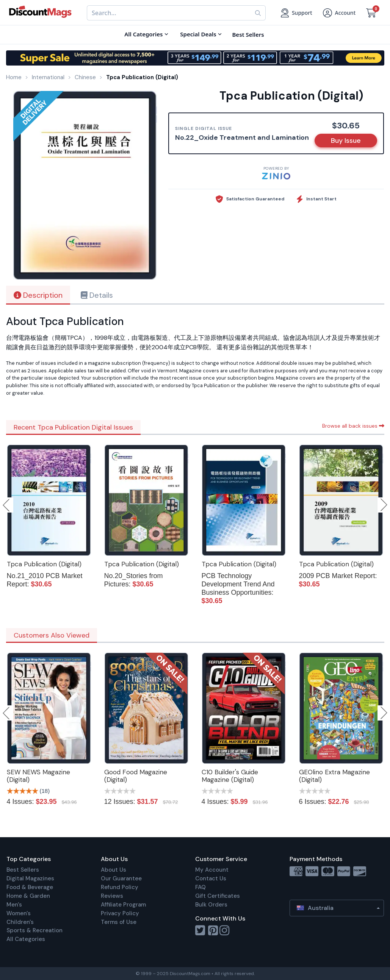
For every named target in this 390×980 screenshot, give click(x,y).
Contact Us (211, 878)
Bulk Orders (211, 905)
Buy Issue (346, 141)
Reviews (112, 896)
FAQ (200, 887)
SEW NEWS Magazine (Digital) (38, 776)
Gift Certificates (218, 896)
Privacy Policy (120, 913)
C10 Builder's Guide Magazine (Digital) (230, 776)
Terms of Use (119, 922)
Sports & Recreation (34, 930)
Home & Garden (28, 896)
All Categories (26, 939)
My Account (212, 870)
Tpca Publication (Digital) (44, 564)
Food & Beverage (30, 887)
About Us (114, 870)
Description (38, 295)
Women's (19, 913)
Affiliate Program (123, 905)
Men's (14, 905)
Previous (7, 505)
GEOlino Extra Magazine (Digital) (334, 776)
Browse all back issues (353, 426)
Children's (20, 922)
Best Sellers (23, 870)
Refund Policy (120, 887)
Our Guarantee (121, 878)
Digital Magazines (30, 878)
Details (97, 295)
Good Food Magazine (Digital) (136, 776)
